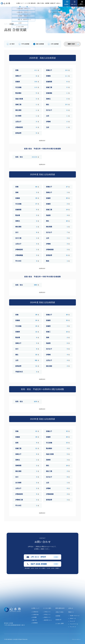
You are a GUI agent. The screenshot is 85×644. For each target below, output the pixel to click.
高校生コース (47, 617)
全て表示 (12, 44)
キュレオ (72, 627)
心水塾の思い (36, 612)
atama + (72, 618)
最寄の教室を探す (60, 608)
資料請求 (66, 4)
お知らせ (58, 3)
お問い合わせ (74, 4)
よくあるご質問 (60, 623)
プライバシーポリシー (76, 639)
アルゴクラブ (73, 624)
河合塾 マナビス (74, 616)
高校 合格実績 (40, 44)
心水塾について (35, 608)
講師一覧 (34, 620)
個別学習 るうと (48, 620)
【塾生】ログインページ (81, 4)
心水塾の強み (36, 615)
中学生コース (47, 615)
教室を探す (33, 3)
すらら (71, 621)
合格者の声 (53, 3)
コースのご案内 (47, 608)
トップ (5, 24)
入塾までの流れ (41, 3)
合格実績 (47, 3)
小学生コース (47, 612)
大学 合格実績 (55, 44)
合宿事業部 (35, 623)
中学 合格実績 (25, 44)
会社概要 (34, 617)
